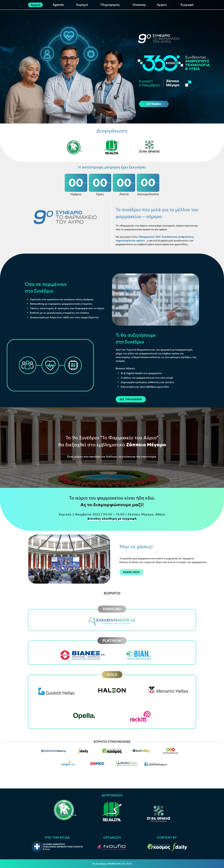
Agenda (58, 5)
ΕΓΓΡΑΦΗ (154, 104)
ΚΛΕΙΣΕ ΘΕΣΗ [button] (131, 572)
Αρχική (35, 5)
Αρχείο (162, 5)
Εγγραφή (187, 5)
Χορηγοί (82, 5)
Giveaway (139, 5)
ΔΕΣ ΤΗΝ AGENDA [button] (131, 399)
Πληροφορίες (110, 5)
